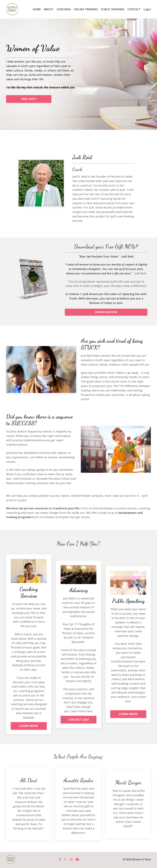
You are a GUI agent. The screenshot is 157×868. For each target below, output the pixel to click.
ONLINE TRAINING (86, 9)
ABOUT (49, 9)
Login (147, 9)
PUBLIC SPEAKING (113, 9)
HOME (37, 9)
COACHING (64, 9)
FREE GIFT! (29, 99)
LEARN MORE (29, 726)
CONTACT (134, 9)
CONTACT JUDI (79, 720)
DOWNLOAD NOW (106, 312)
